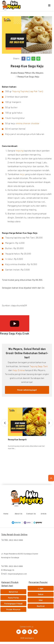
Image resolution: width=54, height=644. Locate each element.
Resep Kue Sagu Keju (28, 77)
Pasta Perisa (13, 598)
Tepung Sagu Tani (39, 366)
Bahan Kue (13, 592)
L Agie (41, 588)
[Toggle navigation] (49, 6)
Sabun (41, 594)
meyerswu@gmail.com (17, 574)
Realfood (41, 606)
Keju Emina (18, 370)
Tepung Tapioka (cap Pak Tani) (28, 91)
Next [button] (49, 423)
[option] (27, 429)
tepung (20, 151)
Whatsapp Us (8, 570)
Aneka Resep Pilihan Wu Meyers (27, 73)
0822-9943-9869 (16, 540)
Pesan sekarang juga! (27, 390)
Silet (41, 600)
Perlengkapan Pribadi (13, 604)
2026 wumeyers (27, 638)
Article (44, 514)
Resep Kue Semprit (17, 439)
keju (23, 174)
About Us (19, 514)
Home (6, 514)
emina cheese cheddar (28, 123)
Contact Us (31, 514)
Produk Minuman (13, 609)
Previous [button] (5, 423)
